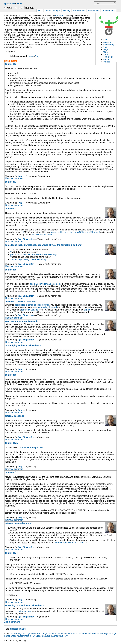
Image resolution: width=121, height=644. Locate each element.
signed (87, 310)
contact (107, 59)
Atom (14, 61)
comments (108, 57)
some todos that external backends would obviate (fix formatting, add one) (43, 245)
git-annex (10, 3)
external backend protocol (31, 448)
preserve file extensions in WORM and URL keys (75, 232)
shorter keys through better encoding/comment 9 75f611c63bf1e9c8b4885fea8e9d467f (60, 635)
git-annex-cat (25, 611)
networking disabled (47, 307)
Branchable (94, 11)
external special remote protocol (70, 543)
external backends (14, 416)
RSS (7, 61)
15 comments (109, 11)
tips (105, 47)
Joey (37, 56)
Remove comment (14, 179)
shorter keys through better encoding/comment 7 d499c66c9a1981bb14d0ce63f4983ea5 (53, 633)
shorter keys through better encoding (28, 259)
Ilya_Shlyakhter (26, 239)
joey (20, 176)
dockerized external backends (20, 302)
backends (60, 15)
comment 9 (11, 375)
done (30, 56)
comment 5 (11, 270)
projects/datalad (18, 629)
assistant (108, 42)
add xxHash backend (42, 235)
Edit (40, 11)
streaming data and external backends (25, 605)
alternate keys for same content (45, 284)
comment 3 (11, 208)
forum (106, 54)
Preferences (79, 11)
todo (19, 3)
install (106, 40)
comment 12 (11, 472)
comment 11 (11, 443)
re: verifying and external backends (23, 345)
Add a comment (12, 622)
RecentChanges (52, 11)
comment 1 (11, 64)
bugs (106, 49)
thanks (107, 62)
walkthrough (109, 45)
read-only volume (30, 310)
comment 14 (11, 553)
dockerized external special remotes (32, 305)
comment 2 (11, 182)
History (67, 11)
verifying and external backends (22, 321)
